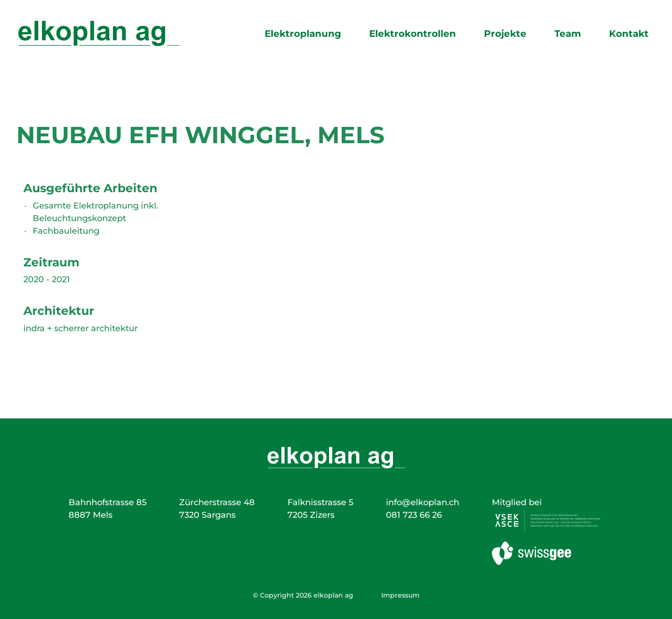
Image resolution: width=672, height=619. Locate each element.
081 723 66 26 (414, 515)
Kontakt (629, 34)
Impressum (400, 595)
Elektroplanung (303, 34)
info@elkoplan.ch (423, 502)
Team (568, 34)
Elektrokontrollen (413, 34)
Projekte (505, 34)
